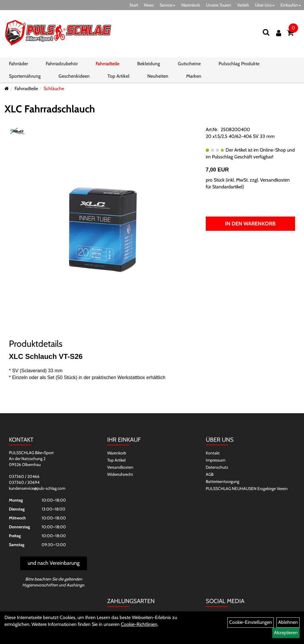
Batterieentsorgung (223, 481)
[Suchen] (266, 32)
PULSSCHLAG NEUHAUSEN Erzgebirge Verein (247, 489)
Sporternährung (25, 76)
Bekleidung (149, 64)
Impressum (216, 460)
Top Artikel (118, 76)
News (149, 5)
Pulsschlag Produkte (239, 64)
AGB (210, 474)
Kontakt (213, 453)
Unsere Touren (219, 5)
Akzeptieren (286, 633)
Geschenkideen (74, 76)
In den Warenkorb (250, 224)
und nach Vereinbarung (54, 563)
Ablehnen (288, 622)
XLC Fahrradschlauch (50, 109)
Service (167, 5)
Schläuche (54, 89)
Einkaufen (291, 5)
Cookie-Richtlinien (139, 624)
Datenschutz (217, 467)
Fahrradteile (107, 64)
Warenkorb (191, 5)
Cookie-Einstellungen (251, 622)
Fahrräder (18, 64)
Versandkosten (120, 467)
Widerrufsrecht (120, 474)
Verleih (243, 5)
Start (134, 5)
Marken (194, 76)
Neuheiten (158, 76)
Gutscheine (189, 64)
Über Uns (265, 5)
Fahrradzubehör (62, 64)
